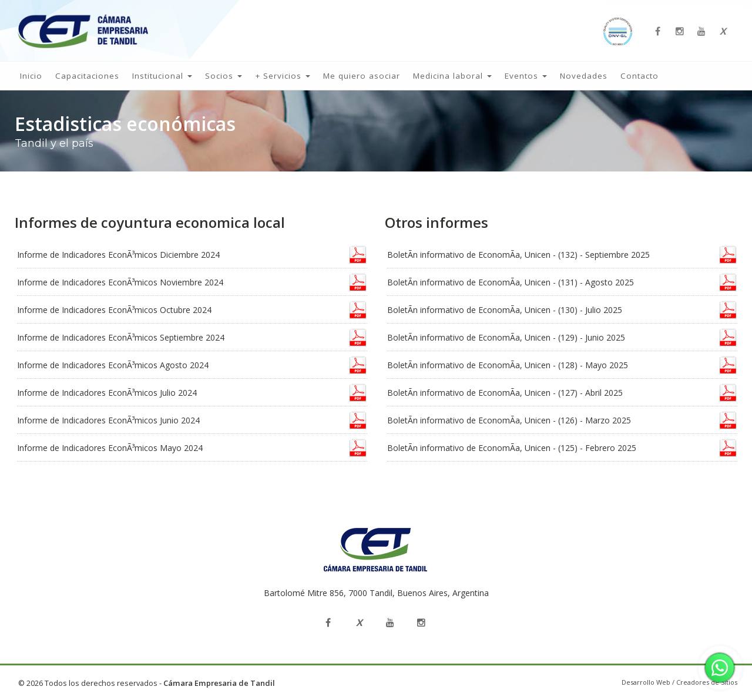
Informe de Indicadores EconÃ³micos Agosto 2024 (113, 365)
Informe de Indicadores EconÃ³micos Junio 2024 (108, 420)
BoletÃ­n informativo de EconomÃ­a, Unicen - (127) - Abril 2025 (505, 393)
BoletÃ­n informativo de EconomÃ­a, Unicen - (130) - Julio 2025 (505, 310)
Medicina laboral (452, 76)
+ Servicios (283, 76)
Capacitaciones (87, 76)
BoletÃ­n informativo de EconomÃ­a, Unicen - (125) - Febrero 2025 (512, 448)
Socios (224, 76)
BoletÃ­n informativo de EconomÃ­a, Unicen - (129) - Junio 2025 (506, 337)
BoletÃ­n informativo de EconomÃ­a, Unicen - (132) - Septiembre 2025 (518, 255)
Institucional (162, 76)
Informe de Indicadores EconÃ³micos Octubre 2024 (114, 310)
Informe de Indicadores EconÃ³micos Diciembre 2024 (118, 255)
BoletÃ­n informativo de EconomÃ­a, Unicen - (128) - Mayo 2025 (508, 365)
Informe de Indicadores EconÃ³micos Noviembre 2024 (120, 282)
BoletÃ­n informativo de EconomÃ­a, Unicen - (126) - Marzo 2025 (509, 420)
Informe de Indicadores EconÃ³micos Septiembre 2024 (121, 337)
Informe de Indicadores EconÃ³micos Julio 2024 (107, 393)
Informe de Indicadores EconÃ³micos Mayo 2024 (110, 448)
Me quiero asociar (362, 76)
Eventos (526, 76)
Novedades (584, 76)
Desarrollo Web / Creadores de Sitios (679, 682)
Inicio (31, 76)
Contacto (639, 76)
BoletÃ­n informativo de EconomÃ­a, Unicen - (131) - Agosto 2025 (511, 282)
